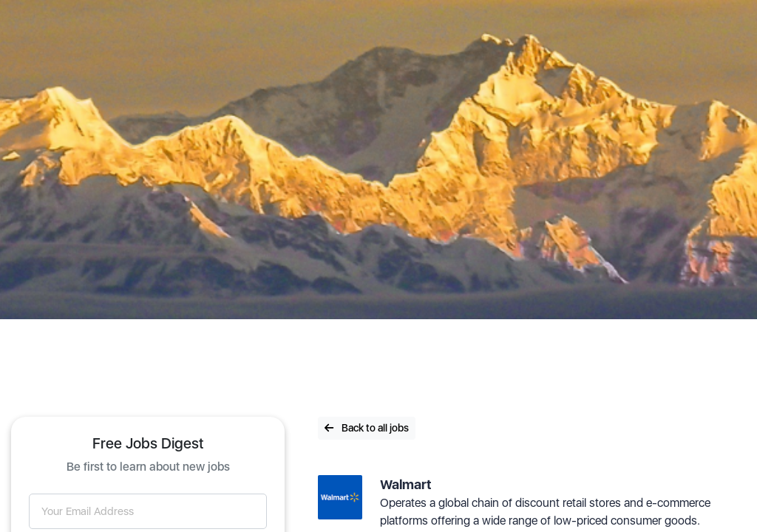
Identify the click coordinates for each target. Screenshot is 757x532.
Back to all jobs (367, 428)
